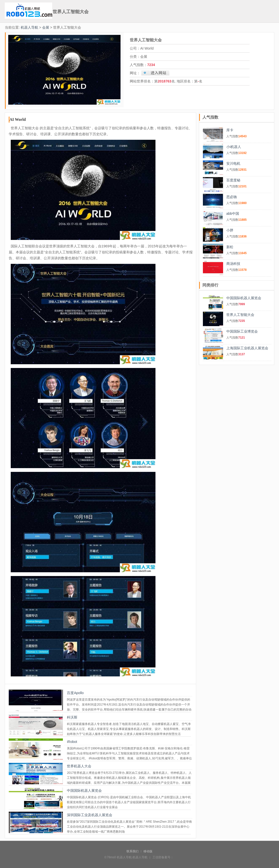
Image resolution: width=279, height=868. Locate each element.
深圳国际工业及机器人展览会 (90, 815)
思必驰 (232, 197)
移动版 (148, 851)
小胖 (230, 230)
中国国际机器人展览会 (84, 791)
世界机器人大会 (79, 766)
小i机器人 (234, 147)
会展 (46, 27)
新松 (230, 247)
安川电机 (233, 163)
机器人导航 (29, 27)
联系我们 (133, 851)
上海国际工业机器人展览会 (247, 348)
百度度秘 (233, 180)
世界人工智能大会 (240, 315)
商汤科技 (233, 264)
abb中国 (233, 214)
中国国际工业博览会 (242, 331)
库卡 (230, 130)
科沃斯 (72, 717)
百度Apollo (75, 693)
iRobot (72, 742)
